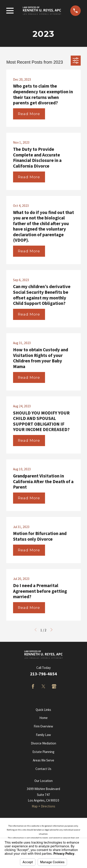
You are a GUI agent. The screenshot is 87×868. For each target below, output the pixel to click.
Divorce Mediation (43, 743)
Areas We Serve (43, 760)
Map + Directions (43, 806)
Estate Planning (43, 752)
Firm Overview (43, 726)
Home (43, 718)
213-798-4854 (43, 674)
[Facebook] (33, 686)
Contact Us (43, 769)
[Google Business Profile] (54, 686)
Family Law (43, 735)
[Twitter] (43, 686)
